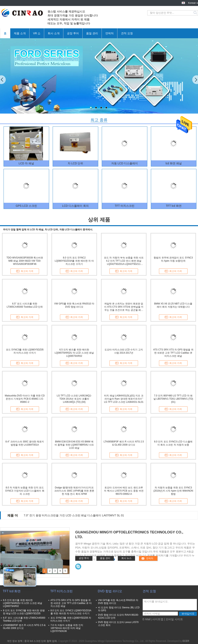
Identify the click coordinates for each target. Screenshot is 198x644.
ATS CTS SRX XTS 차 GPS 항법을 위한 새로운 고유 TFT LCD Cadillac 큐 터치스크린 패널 (173, 353)
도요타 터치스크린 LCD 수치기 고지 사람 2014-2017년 (124, 351)
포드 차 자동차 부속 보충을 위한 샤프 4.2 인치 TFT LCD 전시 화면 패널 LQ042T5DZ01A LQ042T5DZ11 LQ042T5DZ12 (124, 261)
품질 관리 (92, 33)
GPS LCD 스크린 (26, 206)
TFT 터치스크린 (124, 206)
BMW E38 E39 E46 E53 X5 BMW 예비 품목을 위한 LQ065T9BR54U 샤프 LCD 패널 (74, 445)
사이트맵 (158, 619)
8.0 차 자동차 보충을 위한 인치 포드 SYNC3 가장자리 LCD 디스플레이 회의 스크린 (25, 491)
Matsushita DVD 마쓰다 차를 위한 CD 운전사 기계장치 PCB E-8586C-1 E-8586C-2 (25, 399)
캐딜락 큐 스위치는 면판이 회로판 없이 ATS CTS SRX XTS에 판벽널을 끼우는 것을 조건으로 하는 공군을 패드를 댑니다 (124, 307)
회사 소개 (54, 33)
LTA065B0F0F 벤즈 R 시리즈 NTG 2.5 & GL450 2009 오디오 (124, 443)
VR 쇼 (37, 33)
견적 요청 (127, 33)
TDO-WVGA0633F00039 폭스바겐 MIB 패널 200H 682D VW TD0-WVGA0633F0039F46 (25, 261)
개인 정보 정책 (15, 641)
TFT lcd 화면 (174, 206)
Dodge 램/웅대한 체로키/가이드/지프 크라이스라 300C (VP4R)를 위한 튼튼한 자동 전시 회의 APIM (74, 491)
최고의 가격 (25, 271)
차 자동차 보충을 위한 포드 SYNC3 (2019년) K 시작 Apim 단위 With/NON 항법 (173, 491)
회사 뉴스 (126, 558)
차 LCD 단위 (75, 163)
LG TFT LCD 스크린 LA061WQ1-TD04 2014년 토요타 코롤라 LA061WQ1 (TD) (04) (74, 399)
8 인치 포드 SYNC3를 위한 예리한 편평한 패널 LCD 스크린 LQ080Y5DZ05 (24, 612)
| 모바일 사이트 (174, 619)
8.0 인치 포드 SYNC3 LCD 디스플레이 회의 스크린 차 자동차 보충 (173, 443)
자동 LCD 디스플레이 (125, 163)
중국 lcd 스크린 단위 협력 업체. (41, 641)
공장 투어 (73, 33)
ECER (186, 641)
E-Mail (147, 619)
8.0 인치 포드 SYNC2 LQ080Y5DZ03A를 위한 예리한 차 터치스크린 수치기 (74, 261)
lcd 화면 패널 (174, 163)
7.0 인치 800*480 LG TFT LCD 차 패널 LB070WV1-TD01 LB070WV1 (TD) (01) (173, 399)
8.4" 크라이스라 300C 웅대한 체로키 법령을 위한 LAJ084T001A (25, 443)
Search (196, 13)
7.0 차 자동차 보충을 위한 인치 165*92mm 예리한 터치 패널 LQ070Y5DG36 (67, 628)
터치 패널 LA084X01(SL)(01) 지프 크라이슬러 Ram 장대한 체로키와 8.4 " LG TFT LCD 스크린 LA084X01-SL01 (124, 399)
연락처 (109, 33)
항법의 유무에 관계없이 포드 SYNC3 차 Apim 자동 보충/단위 (173, 259)
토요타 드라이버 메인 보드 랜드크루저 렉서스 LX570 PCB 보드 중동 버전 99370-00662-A (124, 491)
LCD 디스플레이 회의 (75, 206)
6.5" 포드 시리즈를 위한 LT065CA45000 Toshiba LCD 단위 (25, 305)
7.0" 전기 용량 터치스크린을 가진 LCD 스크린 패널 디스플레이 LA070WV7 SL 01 (74, 515)
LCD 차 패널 (26, 163)
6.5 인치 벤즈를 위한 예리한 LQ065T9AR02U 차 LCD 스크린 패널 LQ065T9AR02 (74, 353)
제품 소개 (20, 33)
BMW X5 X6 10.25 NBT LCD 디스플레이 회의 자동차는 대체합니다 (173, 305)
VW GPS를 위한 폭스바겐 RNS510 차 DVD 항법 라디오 (74, 305)
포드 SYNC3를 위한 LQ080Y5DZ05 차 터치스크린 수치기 (25, 351)
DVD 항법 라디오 (110, 591)
